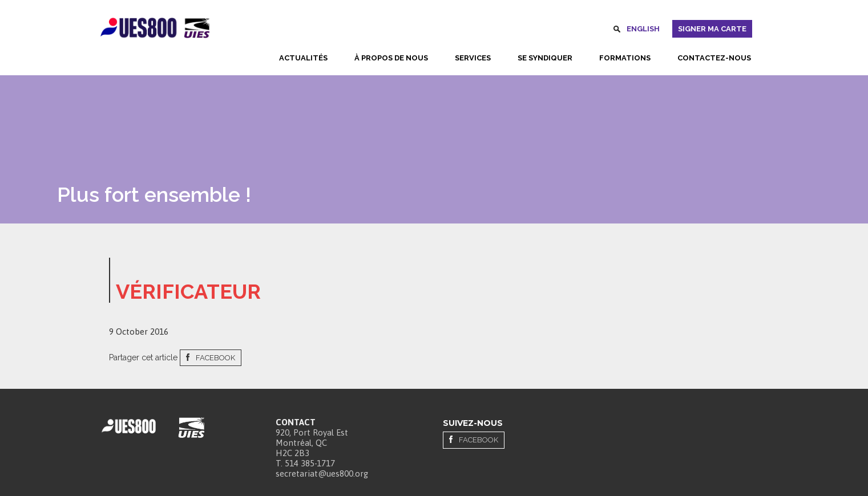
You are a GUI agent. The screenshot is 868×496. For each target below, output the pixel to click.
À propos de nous (391, 58)
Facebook (215, 358)
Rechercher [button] (617, 31)
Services (473, 58)
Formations (625, 58)
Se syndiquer (545, 58)
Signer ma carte (712, 29)
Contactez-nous (714, 58)
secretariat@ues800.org (322, 473)
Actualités (303, 58)
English (643, 29)
